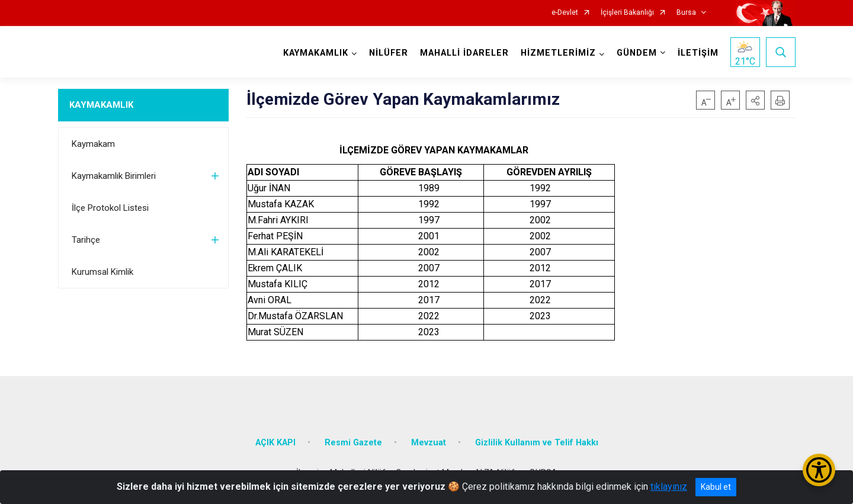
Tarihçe (86, 240)
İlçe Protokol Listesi (110, 208)
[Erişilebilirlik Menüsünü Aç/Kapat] (819, 470)
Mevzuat (429, 443)
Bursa (686, 13)
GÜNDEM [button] (637, 53)
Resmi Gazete (353, 443)
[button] (755, 100)
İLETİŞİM (698, 53)
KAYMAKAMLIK (101, 105)
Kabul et (716, 487)
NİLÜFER (389, 53)
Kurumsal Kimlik (102, 272)
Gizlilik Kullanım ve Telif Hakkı (537, 443)
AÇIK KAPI (275, 443)
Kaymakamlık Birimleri (114, 176)
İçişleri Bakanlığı (627, 13)
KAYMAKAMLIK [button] (316, 53)
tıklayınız (669, 487)
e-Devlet (565, 13)
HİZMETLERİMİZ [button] (558, 53)
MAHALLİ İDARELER (464, 53)
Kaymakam (93, 144)
